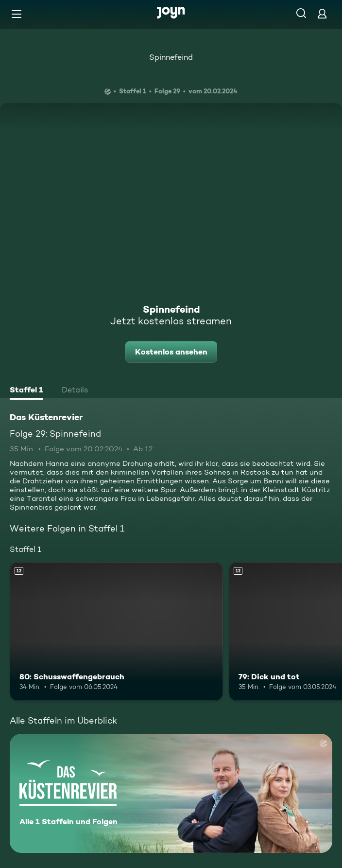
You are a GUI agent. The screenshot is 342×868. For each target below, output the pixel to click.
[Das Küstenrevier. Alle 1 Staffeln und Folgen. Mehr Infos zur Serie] (171, 793)
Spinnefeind (171, 57)
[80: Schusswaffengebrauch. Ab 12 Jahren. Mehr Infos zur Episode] (116, 631)
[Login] (322, 13)
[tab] (26, 391)
